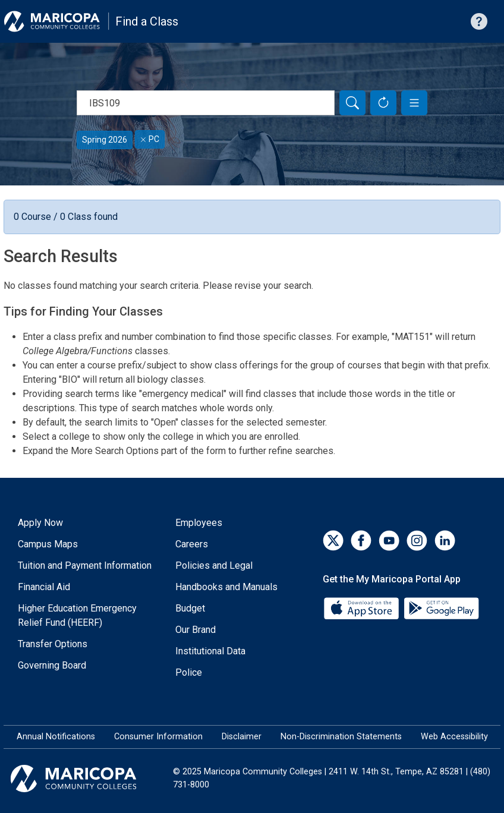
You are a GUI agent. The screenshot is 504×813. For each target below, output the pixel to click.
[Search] (352, 103)
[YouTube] (389, 541)
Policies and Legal (214, 565)
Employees (199, 523)
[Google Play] (441, 608)
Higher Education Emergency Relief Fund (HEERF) (77, 615)
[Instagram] (417, 541)
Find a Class (147, 21)
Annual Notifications (56, 737)
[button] (414, 103)
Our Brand (196, 630)
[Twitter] (333, 541)
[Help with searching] (479, 21)
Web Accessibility (454, 737)
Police (189, 672)
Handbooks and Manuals (226, 587)
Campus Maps (48, 544)
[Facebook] (361, 541)
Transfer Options (53, 644)
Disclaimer (242, 737)
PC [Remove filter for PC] (150, 139)
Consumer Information (158, 737)
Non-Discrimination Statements (341, 737)
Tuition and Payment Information (85, 565)
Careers (192, 544)
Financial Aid (44, 587)
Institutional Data (210, 651)
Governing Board (52, 665)
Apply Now (40, 523)
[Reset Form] (383, 103)
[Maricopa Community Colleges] (88, 779)
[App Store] (363, 608)
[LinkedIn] (445, 541)
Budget (190, 608)
